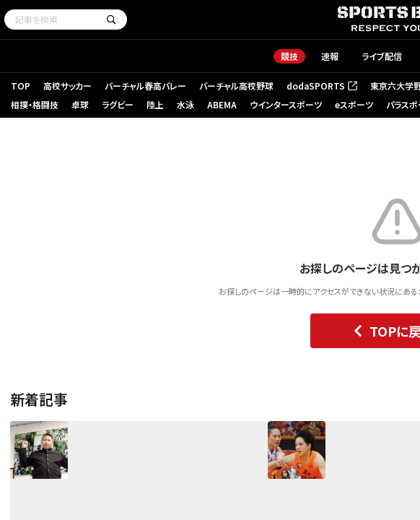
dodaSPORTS (322, 86)
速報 (330, 56)
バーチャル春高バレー (145, 86)
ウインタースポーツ (286, 104)
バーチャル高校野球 (236, 86)
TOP (21, 86)
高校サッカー (67, 86)
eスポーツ (354, 104)
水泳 (185, 104)
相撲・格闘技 (35, 104)
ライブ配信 (382, 56)
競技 (289, 56)
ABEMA (222, 104)
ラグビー (118, 104)
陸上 (155, 104)
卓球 (80, 104)
